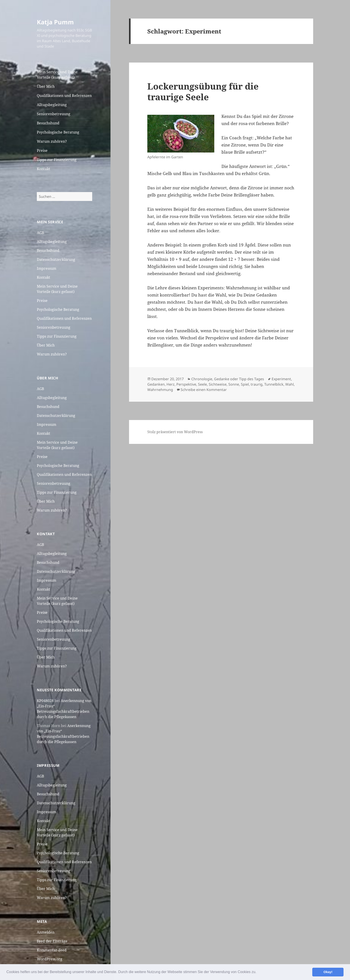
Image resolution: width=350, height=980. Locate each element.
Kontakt (44, 169)
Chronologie (202, 379)
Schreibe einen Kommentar (204, 390)
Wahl (290, 384)
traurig (257, 384)
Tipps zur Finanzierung (57, 160)
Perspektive (186, 384)
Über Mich (46, 86)
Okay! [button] (328, 972)
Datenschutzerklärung (56, 259)
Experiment (281, 379)
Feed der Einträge (52, 941)
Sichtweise (218, 384)
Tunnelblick (274, 384)
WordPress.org (50, 959)
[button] (258, 972)
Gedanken (156, 384)
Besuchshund (48, 123)
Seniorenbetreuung (54, 114)
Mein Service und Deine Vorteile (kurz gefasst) (57, 75)
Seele (202, 384)
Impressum (47, 268)
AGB (40, 233)
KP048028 (45, 701)
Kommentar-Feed (52, 950)
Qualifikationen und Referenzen (64, 96)
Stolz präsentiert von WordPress (175, 432)
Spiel (245, 384)
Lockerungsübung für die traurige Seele (203, 91)
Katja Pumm (55, 22)
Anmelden (46, 932)
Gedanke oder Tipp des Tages (239, 379)
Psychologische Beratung (58, 132)
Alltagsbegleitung (52, 105)
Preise (42, 150)
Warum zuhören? (52, 141)
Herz (171, 384)
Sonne (234, 384)
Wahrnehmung (160, 390)
